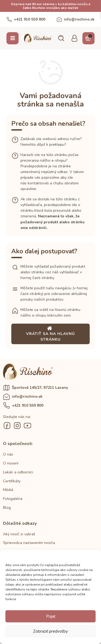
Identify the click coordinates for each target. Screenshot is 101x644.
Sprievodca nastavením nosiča (29, 543)
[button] (61, 38)
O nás (8, 454)
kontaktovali (38, 183)
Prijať (51, 616)
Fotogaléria (13, 499)
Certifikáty (12, 481)
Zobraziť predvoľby (50, 631)
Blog (7, 508)
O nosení (11, 463)
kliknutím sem (59, 315)
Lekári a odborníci (18, 472)
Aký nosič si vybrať (19, 534)
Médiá (8, 490)
